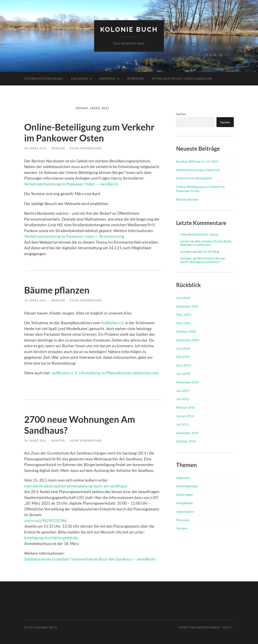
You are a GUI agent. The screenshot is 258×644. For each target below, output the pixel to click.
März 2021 (184, 323)
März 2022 (184, 314)
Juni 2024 (183, 298)
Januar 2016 (185, 416)
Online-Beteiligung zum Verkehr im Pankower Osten (89, 133)
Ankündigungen (187, 486)
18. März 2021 (35, 148)
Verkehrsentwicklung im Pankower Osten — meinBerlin (71, 184)
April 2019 (184, 365)
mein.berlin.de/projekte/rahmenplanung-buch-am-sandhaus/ (76, 486)
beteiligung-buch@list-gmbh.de (51, 538)
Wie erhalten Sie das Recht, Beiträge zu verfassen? (206, 243)
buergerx (186, 251)
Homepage (107, 79)
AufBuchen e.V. (113, 323)
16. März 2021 (35, 300)
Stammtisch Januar (205, 234)
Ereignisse (80, 79)
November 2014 (187, 433)
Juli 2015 (183, 424)
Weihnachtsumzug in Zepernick (198, 170)
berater (58, 148)
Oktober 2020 (186, 331)
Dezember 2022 (187, 306)
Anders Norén (208, 627)
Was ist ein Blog (208, 251)
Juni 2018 (183, 374)
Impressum (135, 79)
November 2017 (187, 382)
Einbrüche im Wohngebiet (194, 178)
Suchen (181, 114)
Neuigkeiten (185, 503)
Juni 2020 (183, 348)
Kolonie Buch (129, 29)
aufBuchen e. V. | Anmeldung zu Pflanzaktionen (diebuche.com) (105, 373)
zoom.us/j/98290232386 (45, 520)
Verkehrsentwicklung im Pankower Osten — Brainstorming (74, 236)
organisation (185, 511)
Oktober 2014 (186, 441)
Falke (184, 234)
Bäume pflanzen (57, 290)
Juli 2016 (183, 399)
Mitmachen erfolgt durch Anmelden (182, 79)
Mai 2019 (183, 357)
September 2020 (188, 340)
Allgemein (183, 478)
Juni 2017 (183, 391)
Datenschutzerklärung (44, 79)
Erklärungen (185, 494)
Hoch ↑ (228, 627)
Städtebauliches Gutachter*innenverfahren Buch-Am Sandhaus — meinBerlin (90, 559)
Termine (182, 528)
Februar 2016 (186, 407)
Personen (183, 520)
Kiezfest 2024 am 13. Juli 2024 (197, 161)
